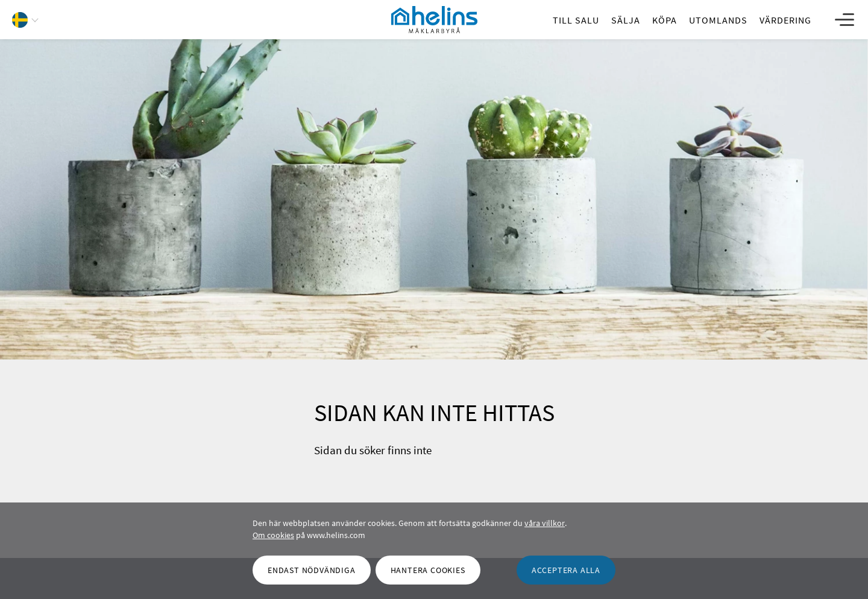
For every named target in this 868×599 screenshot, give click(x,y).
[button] (30, 21)
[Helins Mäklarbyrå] (434, 20)
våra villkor (545, 523)
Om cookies (273, 535)
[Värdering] (785, 20)
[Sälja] (626, 20)
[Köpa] (665, 20)
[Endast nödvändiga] (312, 570)
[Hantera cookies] (428, 570)
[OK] (566, 570)
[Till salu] (576, 20)
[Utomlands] (718, 20)
